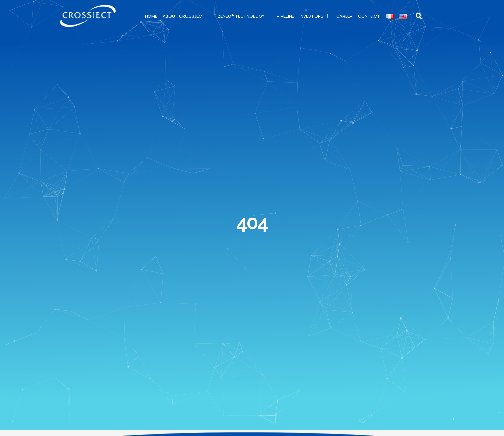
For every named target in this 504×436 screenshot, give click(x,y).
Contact (369, 16)
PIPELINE (285, 16)
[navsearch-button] (419, 16)
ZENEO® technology (244, 16)
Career (344, 16)
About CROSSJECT (187, 16)
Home (151, 16)
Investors (315, 16)
